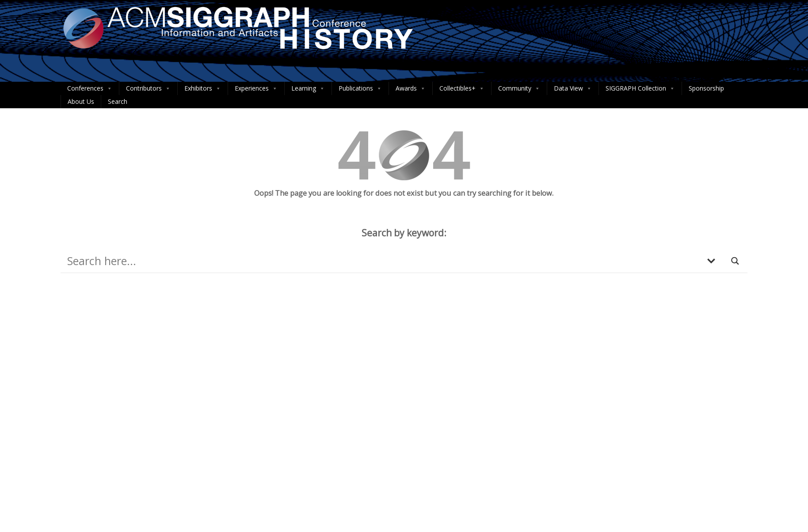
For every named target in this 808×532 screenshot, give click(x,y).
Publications (360, 88)
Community (519, 88)
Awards (411, 88)
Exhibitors (203, 88)
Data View (573, 88)
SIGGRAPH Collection (640, 88)
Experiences (256, 88)
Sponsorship (706, 88)
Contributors (148, 88)
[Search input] (382, 261)
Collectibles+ (462, 88)
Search (118, 101)
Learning (308, 88)
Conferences (90, 88)
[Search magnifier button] (735, 261)
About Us (81, 101)
